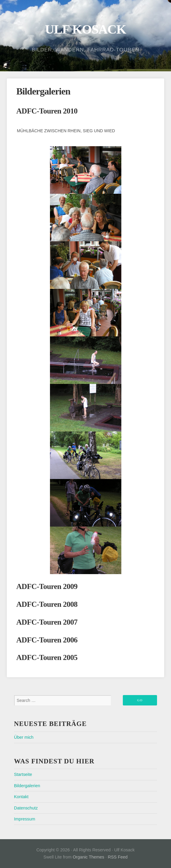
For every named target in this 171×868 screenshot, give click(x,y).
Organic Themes (88, 857)
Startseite (23, 774)
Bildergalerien (27, 786)
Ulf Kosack (85, 29)
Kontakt (21, 797)
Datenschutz (26, 808)
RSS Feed (118, 857)
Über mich (24, 737)
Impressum (25, 819)
